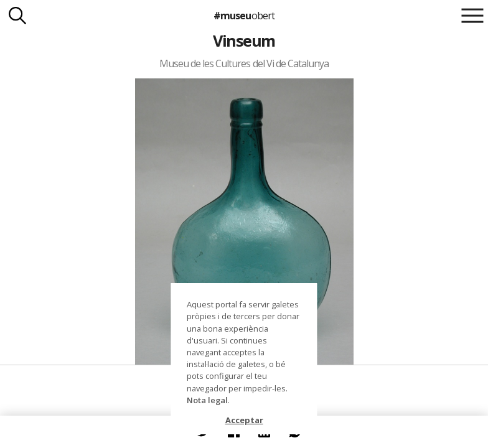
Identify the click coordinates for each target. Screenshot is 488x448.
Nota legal (207, 400)
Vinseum (244, 40)
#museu (244, 16)
